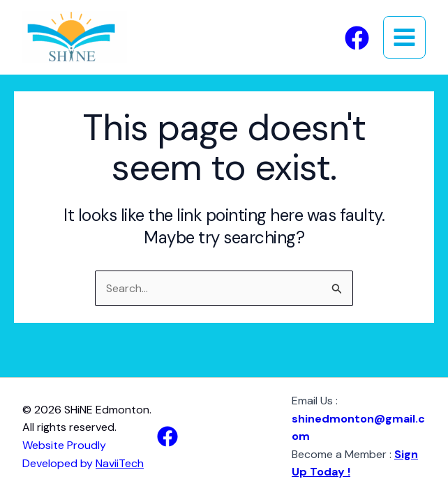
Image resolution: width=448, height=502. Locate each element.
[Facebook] (357, 38)
